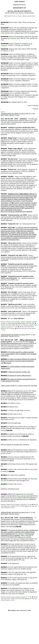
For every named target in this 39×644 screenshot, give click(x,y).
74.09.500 (34, 322)
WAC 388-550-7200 (21, 534)
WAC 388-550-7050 (14, 38)
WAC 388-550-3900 (23, 496)
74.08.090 (28, 322)
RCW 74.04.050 (16, 322)
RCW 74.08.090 (16, 504)
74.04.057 (23, 322)
